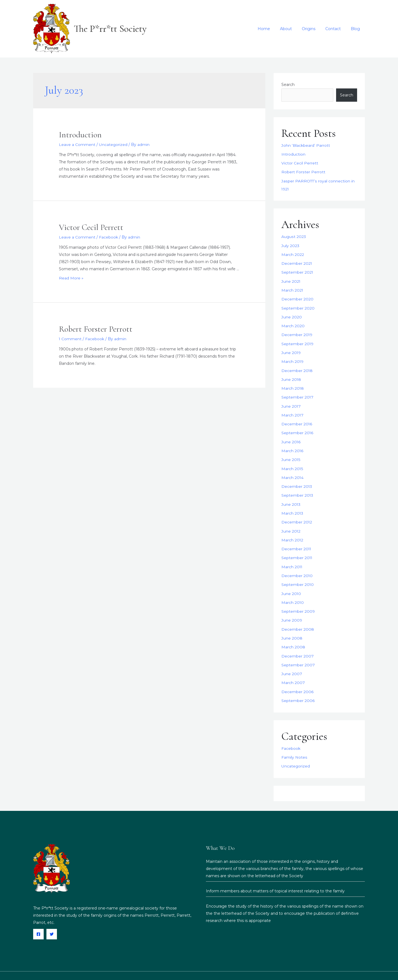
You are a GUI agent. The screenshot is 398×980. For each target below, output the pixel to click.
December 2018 (297, 366)
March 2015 (292, 462)
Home (274, 29)
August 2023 (294, 235)
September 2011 (297, 549)
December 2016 (297, 418)
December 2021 (297, 261)
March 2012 (292, 531)
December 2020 (297, 296)
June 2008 (292, 627)
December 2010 (297, 566)
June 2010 (291, 584)
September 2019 (298, 340)
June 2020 (292, 314)
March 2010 (293, 592)
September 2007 (298, 653)
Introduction (80, 135)
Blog (356, 29)
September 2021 (297, 270)
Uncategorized (113, 145)
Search (288, 85)
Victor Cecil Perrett (91, 227)
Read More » (71, 278)
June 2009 (292, 610)
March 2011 (292, 557)
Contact (336, 29)
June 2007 (292, 662)
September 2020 (298, 305)
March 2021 (292, 288)
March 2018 (293, 383)
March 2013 (292, 505)
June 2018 (291, 375)
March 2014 (293, 470)
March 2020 (293, 323)
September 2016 (297, 427)
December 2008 (298, 619)
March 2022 (293, 253)
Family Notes (294, 744)
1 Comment (70, 339)
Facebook (108, 237)
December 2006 (297, 679)
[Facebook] (38, 921)
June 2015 (291, 453)
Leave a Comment (77, 145)
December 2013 (297, 479)
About (294, 29)
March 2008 (293, 636)
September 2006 (298, 688)
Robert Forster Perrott (96, 329)
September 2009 (298, 601)
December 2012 (297, 514)
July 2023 (290, 244)
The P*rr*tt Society (110, 29)
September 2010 (298, 575)
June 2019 (291, 348)
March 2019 (293, 357)
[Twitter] (52, 921)
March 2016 (292, 444)
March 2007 (293, 671)
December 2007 (298, 644)
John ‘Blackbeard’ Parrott (306, 145)
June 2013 (291, 497)
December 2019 (297, 331)
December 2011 (297, 540)
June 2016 (291, 436)
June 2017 (291, 401)
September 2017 (298, 392)
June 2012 (291, 523)
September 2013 (297, 488)
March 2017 (293, 410)
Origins (314, 29)
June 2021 (291, 279)
